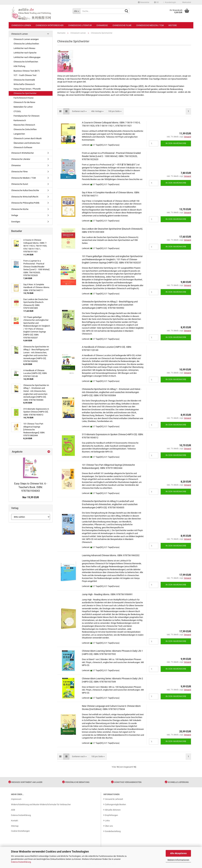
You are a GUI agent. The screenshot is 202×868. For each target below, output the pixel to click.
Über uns (108, 826)
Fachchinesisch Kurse (24, 98)
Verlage (15, 215)
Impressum (16, 799)
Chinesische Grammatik (24, 80)
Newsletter (144, 2)
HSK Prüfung (19, 66)
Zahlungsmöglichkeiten (115, 804)
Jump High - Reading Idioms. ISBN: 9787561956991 (107, 594)
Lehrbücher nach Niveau (24, 48)
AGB (13, 810)
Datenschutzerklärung (21, 862)
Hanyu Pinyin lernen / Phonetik (27, 89)
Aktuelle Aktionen (112, 810)
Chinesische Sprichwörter (25, 93)
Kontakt (15, 821)
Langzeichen (19, 134)
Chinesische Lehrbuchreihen (26, 44)
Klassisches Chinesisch (24, 125)
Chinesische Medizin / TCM (150, 25)
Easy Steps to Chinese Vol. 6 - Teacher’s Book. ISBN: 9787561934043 (31, 487)
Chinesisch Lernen (21, 25)
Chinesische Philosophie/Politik (25, 203)
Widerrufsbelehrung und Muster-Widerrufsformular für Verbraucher (41, 804)
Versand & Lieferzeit (113, 799)
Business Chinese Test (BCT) (27, 71)
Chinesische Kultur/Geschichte (25, 190)
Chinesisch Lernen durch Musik (28, 138)
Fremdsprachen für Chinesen (27, 116)
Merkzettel (186, 2)
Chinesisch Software (23, 147)
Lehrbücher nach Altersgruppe (27, 57)
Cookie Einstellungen (20, 831)
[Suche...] (76, 11)
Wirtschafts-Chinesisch (24, 84)
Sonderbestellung (112, 831)
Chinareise (102, 25)
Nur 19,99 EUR (31, 497)
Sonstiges (16, 222)
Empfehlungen (111, 815)
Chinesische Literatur (80, 25)
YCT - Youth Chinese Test (25, 75)
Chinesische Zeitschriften (25, 129)
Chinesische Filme (122, 25)
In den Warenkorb (176, 143)
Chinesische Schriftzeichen (26, 62)
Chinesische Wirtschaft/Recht (25, 197)
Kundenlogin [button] (170, 2)
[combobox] (79, 111)
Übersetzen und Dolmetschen (27, 143)
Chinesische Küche (20, 209)
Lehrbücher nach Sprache (25, 53)
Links (107, 821)
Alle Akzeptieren (178, 853)
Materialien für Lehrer (23, 107)
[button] (156, 2)
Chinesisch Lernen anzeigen (26, 39)
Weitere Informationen (178, 860)
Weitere (173, 25)
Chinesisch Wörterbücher (50, 25)
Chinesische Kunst (20, 184)
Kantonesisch (20, 120)
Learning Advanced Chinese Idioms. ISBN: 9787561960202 (111, 555)
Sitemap (15, 826)
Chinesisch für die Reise (24, 102)
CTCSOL (17, 111)
